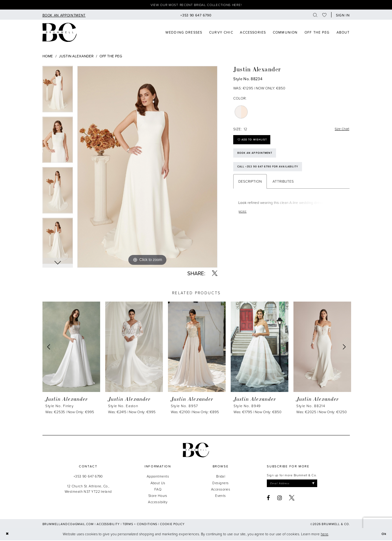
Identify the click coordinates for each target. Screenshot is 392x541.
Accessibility (158, 502)
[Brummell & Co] (60, 33)
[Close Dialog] (7, 535)
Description (250, 187)
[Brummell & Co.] (196, 451)
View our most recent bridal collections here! (196, 5)
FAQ (158, 490)
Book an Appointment (257, 157)
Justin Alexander (76, 57)
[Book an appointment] (64, 15)
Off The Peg (111, 57)
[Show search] (315, 15)
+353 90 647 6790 (88, 477)
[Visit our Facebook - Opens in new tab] (268, 499)
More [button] (243, 217)
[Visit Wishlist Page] (324, 15)
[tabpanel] (58, 92)
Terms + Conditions (140, 525)
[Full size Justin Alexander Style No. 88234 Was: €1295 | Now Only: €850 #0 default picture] (147, 168)
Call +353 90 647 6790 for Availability (271, 172)
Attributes (283, 187)
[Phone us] (196, 15)
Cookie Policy (172, 525)
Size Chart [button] (341, 130)
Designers (220, 483)
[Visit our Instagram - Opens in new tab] (280, 499)
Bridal (221, 477)
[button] (342, 16)
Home (48, 57)
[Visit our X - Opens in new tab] (292, 499)
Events (221, 496)
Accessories (221, 490)
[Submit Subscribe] (318, 484)
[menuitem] (64, 15)
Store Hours (158, 496)
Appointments (158, 477)
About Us (158, 483)
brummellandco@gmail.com (68, 525)
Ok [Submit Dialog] (384, 535)
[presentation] (71, 347)
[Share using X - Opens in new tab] (215, 274)
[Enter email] (295, 484)
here (325, 535)
